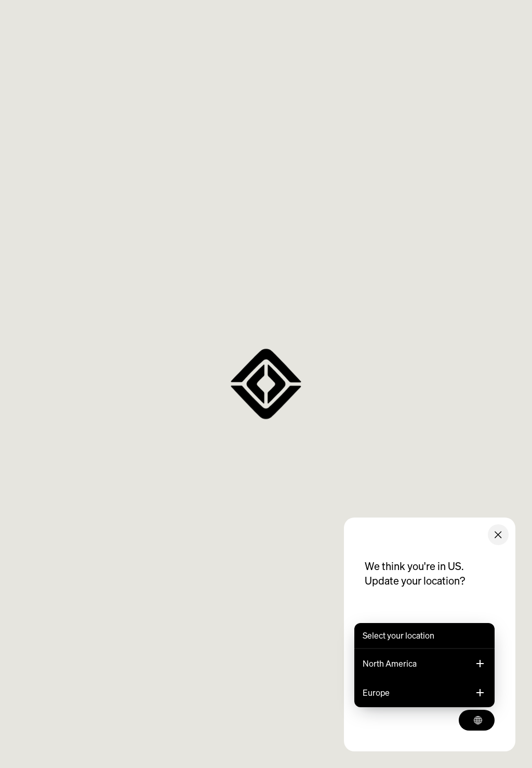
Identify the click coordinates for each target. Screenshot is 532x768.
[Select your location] (477, 720)
